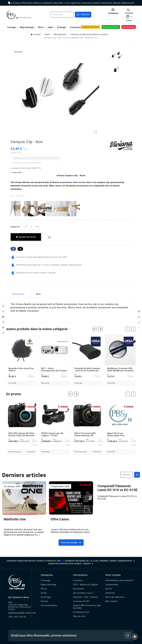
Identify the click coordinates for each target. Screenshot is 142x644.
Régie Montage (49, 585)
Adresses (110, 593)
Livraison (78, 580)
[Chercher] (62, 15)
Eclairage (46, 597)
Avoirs (109, 589)
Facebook (13, 248)
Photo (44, 589)
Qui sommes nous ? (83, 593)
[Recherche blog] (137, 475)
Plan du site (79, 616)
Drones (45, 601)
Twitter (20, 248)
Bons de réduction (115, 597)
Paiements (79, 589)
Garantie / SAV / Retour (85, 597)
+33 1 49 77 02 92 (17, 617)
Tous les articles (71, 543)
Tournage (46, 580)
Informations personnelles (119, 580)
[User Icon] (113, 11)
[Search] (83, 14)
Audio (44, 593)
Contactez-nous (81, 612)
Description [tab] (18, 293)
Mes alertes (112, 601)
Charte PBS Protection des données (87, 607)
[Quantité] (26, 226)
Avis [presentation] (38, 293)
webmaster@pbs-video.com (22, 613)
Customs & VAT (81, 601)
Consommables (49, 605)
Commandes (112, 585)
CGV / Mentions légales (86, 585)
